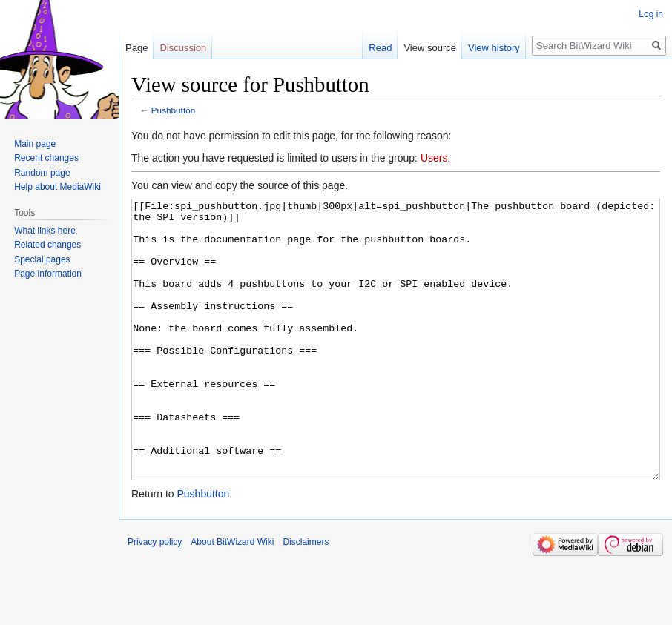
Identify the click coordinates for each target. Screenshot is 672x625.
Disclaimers (306, 598)
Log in (651, 14)
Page (136, 48)
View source (430, 48)
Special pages (42, 259)
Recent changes (46, 158)
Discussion (183, 48)
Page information (48, 274)
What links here (45, 231)
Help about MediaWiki (57, 187)
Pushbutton (173, 110)
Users (434, 158)
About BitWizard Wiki (232, 598)
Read (380, 48)
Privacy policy (155, 598)
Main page (35, 144)
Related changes (47, 245)
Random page (42, 173)
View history (494, 48)
